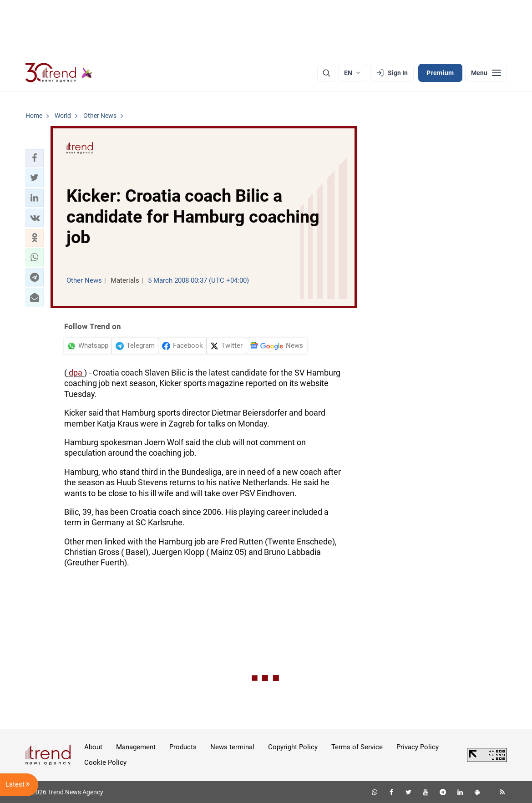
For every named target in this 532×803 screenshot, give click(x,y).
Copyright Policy (293, 747)
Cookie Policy (105, 762)
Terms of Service (357, 747)
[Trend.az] (59, 73)
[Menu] (486, 73)
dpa (76, 373)
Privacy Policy (418, 747)
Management (136, 747)
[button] (35, 158)
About (93, 747)
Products (183, 747)
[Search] (326, 73)
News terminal (232, 747)
